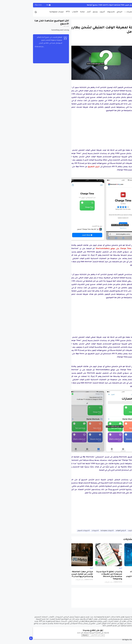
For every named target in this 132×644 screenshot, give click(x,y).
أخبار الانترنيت (105, 531)
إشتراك (58, 635)
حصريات (103, 12)
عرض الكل (39, 26)
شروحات (68, 531)
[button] (122, 66)
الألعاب (48, 12)
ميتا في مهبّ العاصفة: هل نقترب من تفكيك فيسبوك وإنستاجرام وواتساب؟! (54, 574)
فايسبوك (84, 12)
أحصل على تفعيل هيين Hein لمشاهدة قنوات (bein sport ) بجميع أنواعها (88, 5)
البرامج (93, 12)
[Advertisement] (78, 130)
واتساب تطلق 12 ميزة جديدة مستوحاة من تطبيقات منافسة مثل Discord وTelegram (82, 575)
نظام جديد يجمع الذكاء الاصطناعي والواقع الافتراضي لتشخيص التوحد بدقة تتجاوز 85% (112, 575)
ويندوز (68, 12)
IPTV (41, 12)
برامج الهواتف (93, 531)
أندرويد (75, 12)
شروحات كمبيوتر (56, 531)
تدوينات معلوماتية (30, 12)
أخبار (62, 12)
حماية (56, 12)
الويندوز (122, 5)
